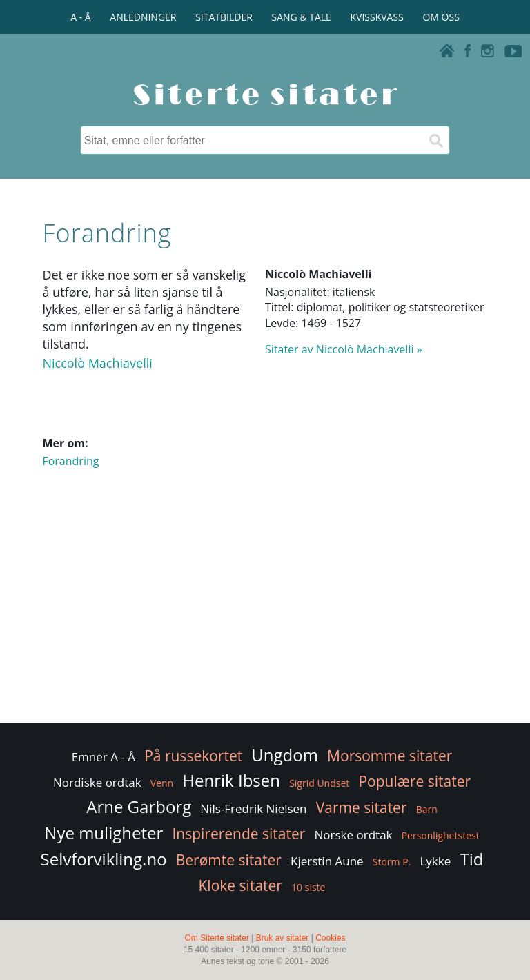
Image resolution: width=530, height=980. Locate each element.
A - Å (80, 17)
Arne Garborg (139, 806)
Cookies (330, 938)
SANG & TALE (302, 17)
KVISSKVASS (377, 17)
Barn (427, 809)
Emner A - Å (104, 757)
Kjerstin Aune (327, 861)
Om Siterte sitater (216, 938)
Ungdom (285, 755)
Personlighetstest (441, 835)
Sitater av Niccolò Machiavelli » (344, 349)
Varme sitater (362, 807)
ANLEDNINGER (143, 17)
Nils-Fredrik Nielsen (253, 808)
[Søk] (435, 140)
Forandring (70, 461)
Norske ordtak (354, 835)
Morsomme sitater (390, 756)
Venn (162, 783)
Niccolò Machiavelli (97, 363)
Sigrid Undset (319, 783)
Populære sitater (414, 781)
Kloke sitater (241, 885)
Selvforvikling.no (104, 859)
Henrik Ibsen (231, 780)
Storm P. (392, 862)
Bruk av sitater (283, 938)
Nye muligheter (104, 833)
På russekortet (193, 756)
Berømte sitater (229, 860)
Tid (471, 859)
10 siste (308, 887)
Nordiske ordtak (97, 782)
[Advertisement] (265, 609)
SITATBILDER (224, 17)
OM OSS (441, 17)
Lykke (435, 861)
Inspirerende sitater (238, 834)
